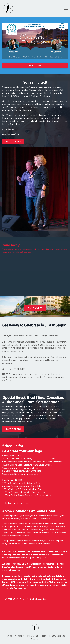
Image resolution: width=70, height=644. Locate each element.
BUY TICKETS (13, 141)
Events (9, 636)
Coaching (19, 636)
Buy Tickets (35, 65)
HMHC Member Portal (36, 636)
